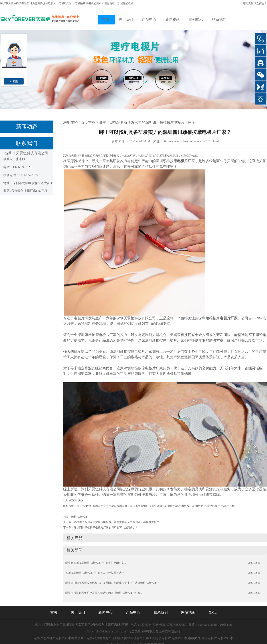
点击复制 (135, 631)
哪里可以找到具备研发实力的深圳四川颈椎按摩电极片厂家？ (147, 122)
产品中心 (149, 19)
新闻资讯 (172, 19)
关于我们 (126, 19)
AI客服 (14, 81)
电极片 (52, 3)
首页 (106, 19)
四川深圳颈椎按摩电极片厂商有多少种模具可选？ (95, 573)
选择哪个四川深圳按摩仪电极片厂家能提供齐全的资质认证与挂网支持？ (117, 522)
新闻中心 (105, 612)
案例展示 (196, 19)
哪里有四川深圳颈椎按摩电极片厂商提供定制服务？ (96, 563)
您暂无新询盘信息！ (255, 3)
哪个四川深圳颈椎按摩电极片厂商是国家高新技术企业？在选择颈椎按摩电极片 (112, 583)
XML (213, 612)
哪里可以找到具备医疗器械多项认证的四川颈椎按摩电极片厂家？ (104, 593)
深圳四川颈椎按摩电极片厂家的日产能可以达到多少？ (106, 527)
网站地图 (188, 612)
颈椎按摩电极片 (81, 517)
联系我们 (219, 19)
